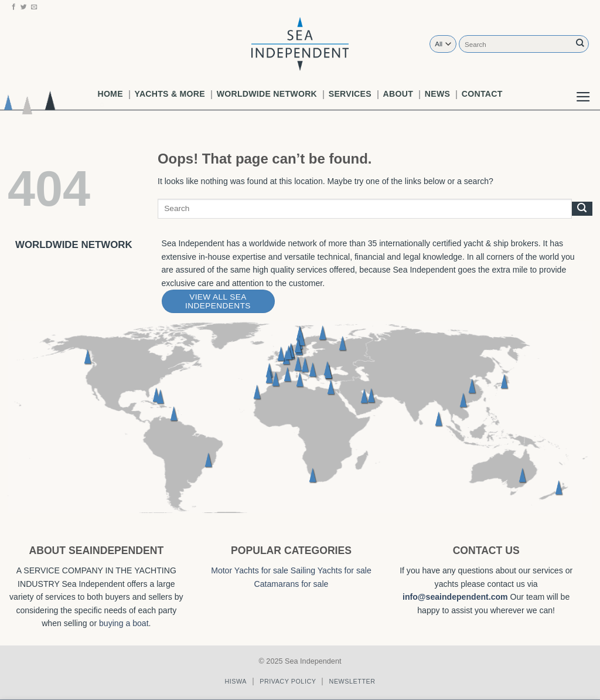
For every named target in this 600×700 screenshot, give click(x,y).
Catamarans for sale (292, 584)
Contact (482, 94)
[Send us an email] (34, 7)
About (398, 94)
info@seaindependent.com (455, 597)
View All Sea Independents (218, 301)
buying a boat (124, 623)
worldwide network (267, 94)
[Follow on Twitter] (24, 7)
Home (110, 94)
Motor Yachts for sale (250, 570)
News (437, 94)
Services (350, 94)
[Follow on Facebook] (14, 7)
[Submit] (580, 44)
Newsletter (352, 681)
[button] (583, 87)
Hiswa (236, 681)
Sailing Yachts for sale (331, 570)
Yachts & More (170, 94)
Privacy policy (288, 681)
